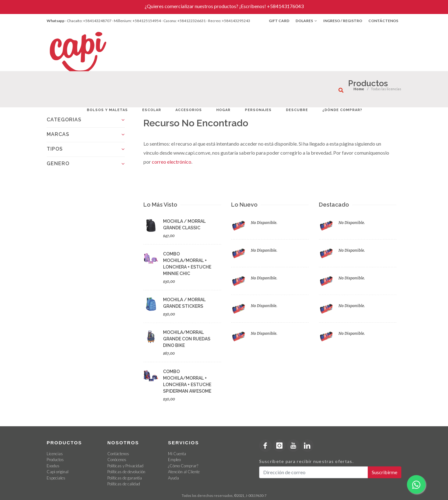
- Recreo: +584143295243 (228, 21)
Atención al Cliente (184, 472)
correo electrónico (172, 162)
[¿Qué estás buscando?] (341, 90)
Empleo (174, 460)
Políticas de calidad (124, 484)
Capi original (58, 472)
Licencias (55, 454)
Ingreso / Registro (343, 21)
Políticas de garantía (125, 478)
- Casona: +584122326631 (184, 21)
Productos (55, 460)
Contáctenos (383, 21)
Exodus (53, 466)
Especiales (56, 478)
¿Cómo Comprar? (183, 466)
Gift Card (279, 21)
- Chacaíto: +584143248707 (88, 21)
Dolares (306, 21)
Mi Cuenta (177, 454)
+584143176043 (285, 6)
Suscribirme (385, 472)
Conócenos (117, 460)
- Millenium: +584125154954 (136, 21)
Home (359, 89)
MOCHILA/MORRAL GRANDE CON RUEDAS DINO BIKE (187, 339)
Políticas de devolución (126, 472)
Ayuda (173, 478)
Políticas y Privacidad (125, 466)
